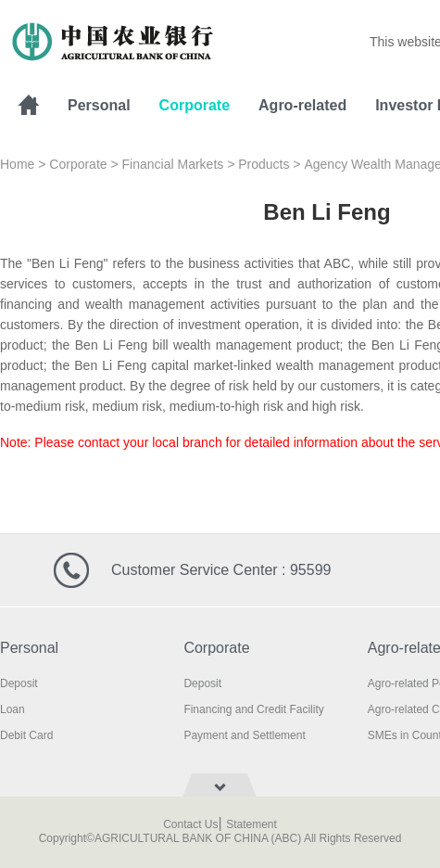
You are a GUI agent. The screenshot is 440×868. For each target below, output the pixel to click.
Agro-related (302, 105)
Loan (13, 709)
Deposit (19, 683)
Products (264, 164)
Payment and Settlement (244, 735)
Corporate (195, 105)
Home (17, 164)
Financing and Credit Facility (253, 709)
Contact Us (190, 824)
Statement (251, 824)
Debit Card (26, 735)
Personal (99, 105)
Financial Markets (173, 164)
